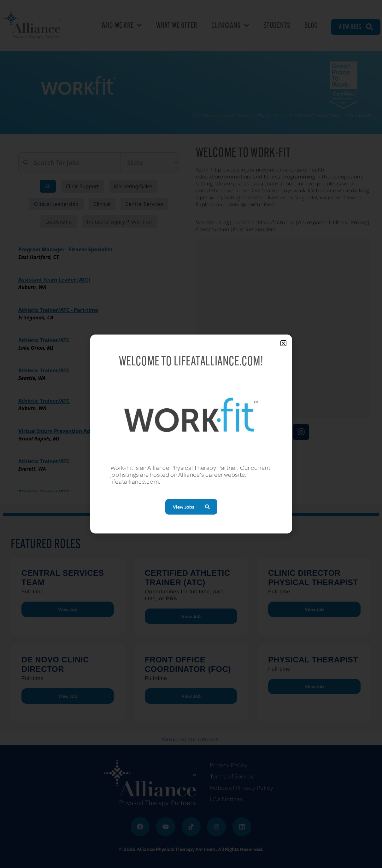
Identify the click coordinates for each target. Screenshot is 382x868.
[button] (283, 343)
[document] (191, 434)
